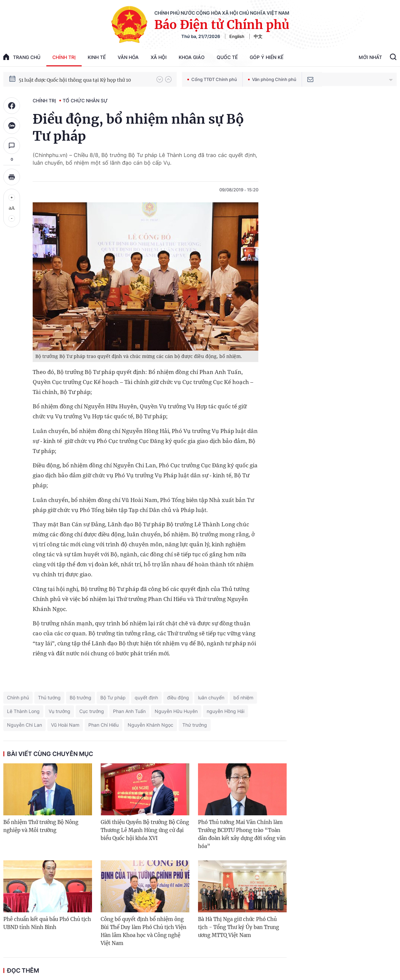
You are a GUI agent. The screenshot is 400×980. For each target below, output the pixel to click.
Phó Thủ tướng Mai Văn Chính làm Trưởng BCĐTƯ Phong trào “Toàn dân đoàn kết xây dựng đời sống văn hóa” (242, 834)
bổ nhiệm (243, 697)
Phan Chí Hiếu (103, 725)
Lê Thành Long (23, 711)
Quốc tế (227, 57)
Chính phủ (18, 697)
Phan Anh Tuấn (129, 711)
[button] (160, 79)
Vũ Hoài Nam (65, 725)
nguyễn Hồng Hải (225, 711)
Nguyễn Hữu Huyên (176, 711)
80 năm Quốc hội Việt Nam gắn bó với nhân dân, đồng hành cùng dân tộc (84, 79)
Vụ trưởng (59, 711)
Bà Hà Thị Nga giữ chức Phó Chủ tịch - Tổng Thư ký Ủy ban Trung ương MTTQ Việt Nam (238, 927)
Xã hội (159, 57)
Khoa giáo (192, 57)
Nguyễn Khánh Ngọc (150, 725)
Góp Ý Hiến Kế (266, 57)
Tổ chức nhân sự (85, 100)
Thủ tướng (49, 697)
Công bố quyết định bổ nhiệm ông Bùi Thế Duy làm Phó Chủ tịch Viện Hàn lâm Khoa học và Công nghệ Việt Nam (143, 931)
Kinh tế (97, 57)
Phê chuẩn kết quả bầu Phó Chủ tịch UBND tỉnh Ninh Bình (47, 923)
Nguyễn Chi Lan (24, 725)
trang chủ (22, 57)
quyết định (146, 697)
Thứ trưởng (195, 725)
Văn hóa (128, 57)
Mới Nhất (370, 57)
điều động (178, 697)
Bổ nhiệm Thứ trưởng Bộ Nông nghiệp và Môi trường (41, 826)
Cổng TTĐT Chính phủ (212, 79)
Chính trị (64, 57)
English (237, 36)
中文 (258, 36)
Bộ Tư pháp (113, 697)
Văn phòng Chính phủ (272, 79)
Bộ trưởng (80, 697)
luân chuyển (211, 697)
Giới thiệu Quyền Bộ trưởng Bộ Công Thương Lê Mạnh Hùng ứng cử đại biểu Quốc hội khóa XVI (145, 830)
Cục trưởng (92, 711)
